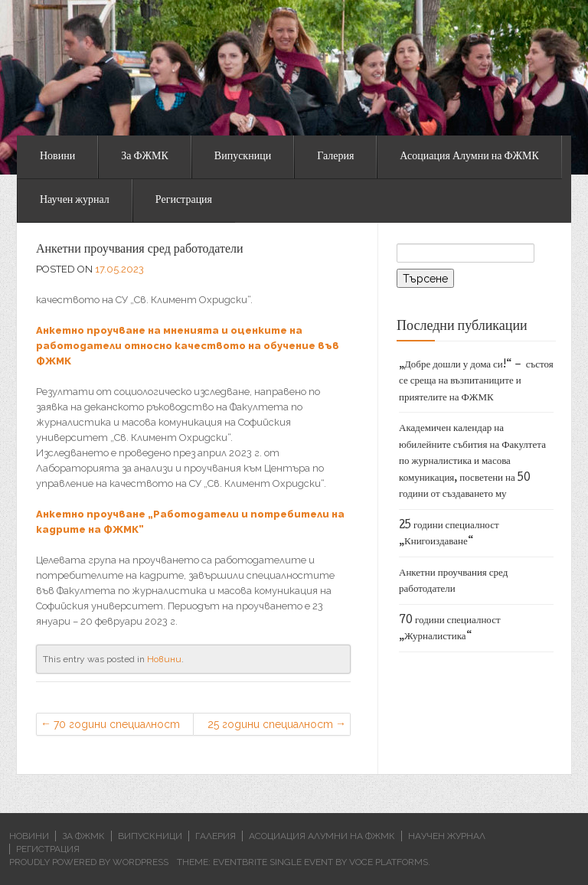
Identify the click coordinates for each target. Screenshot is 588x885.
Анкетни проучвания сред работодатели (140, 250)
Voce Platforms (389, 862)
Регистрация (184, 201)
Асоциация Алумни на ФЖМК (469, 157)
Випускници (243, 157)
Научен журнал (75, 201)
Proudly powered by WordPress (89, 862)
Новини (57, 157)
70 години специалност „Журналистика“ (117, 727)
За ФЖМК (145, 157)
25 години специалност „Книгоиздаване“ (270, 727)
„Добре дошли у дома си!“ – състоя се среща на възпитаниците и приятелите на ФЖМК (476, 382)
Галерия (335, 157)
